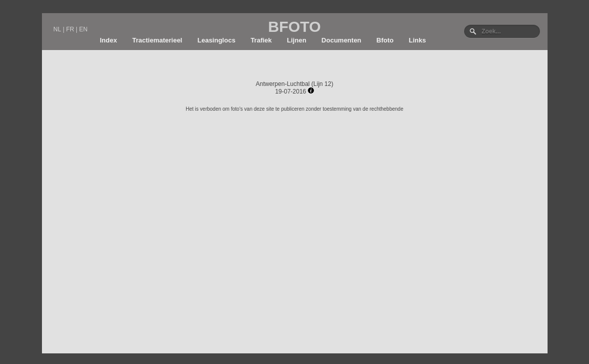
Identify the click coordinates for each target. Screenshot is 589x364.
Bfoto (385, 40)
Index (109, 40)
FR (70, 29)
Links (418, 40)
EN (83, 29)
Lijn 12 (322, 84)
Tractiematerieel (157, 40)
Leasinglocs (216, 40)
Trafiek (261, 40)
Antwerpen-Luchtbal (283, 84)
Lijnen (297, 40)
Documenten (342, 40)
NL (57, 29)
